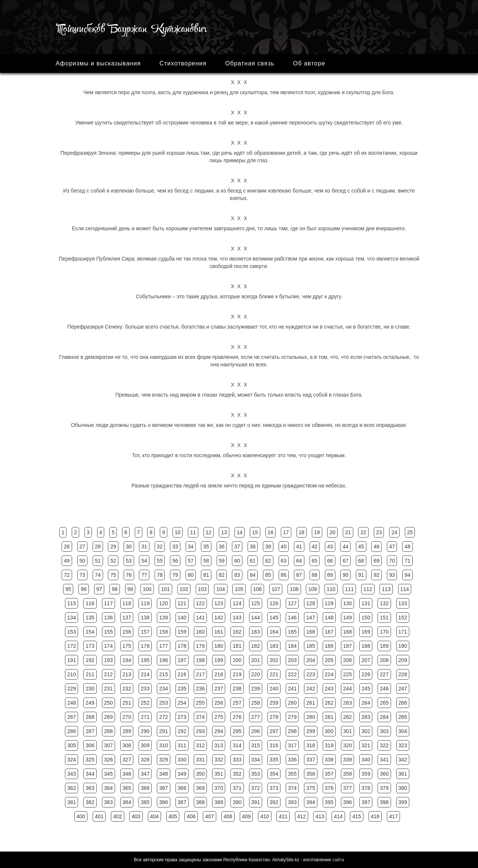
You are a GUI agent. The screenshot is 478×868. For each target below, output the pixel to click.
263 (347, 703)
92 (376, 575)
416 (375, 816)
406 (191, 816)
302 (366, 731)
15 (255, 532)
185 (311, 646)
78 (160, 575)
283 (366, 717)
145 (274, 618)
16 (271, 532)
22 (363, 532)
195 (145, 660)
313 (219, 745)
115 (72, 603)
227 (384, 674)
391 (256, 802)
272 (163, 717)
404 (154, 816)
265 (384, 703)
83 (237, 575)
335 (274, 760)
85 (268, 575)
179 (200, 646)
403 (136, 816)
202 (274, 660)
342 (403, 760)
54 (144, 561)
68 (361, 561)
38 (253, 547)
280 (311, 717)
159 (182, 632)
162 (237, 632)
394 (311, 802)
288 (108, 731)
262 (329, 703)
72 (67, 575)
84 (253, 575)
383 (108, 802)
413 (320, 816)
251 (127, 703)
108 (294, 589)
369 (200, 788)
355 (292, 774)
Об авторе (309, 63)
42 (315, 547)
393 (292, 802)
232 (127, 689)
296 (256, 731)
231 (108, 689)
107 (276, 589)
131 (366, 603)
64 (299, 561)
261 (311, 703)
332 (219, 760)
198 (200, 660)
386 (163, 802)
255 (200, 703)
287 (90, 731)
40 (284, 547)
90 (345, 575)
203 (292, 660)
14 (240, 532)
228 (403, 674)
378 (366, 788)
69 (376, 561)
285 (403, 717)
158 (163, 632)
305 (72, 745)
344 (90, 774)
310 (163, 745)
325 (90, 760)
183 (274, 646)
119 (145, 603)
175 (127, 646)
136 (108, 618)
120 (163, 603)
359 (366, 774)
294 (219, 731)
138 (145, 618)
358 (347, 774)
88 (315, 575)
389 (219, 802)
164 (274, 632)
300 (329, 731)
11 (193, 532)
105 (239, 589)
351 (219, 774)
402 (117, 816)
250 (108, 703)
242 (311, 689)
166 (311, 632)
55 (160, 561)
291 (163, 731)
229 (72, 689)
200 (237, 660)
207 (366, 660)
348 (163, 774)
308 (127, 745)
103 (202, 589)
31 (144, 547)
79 (175, 575)
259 (274, 703)
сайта (338, 860)
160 (200, 632)
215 (163, 674)
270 (127, 717)
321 (366, 745)
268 (90, 717)
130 (347, 603)
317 (292, 745)
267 (72, 717)
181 (237, 646)
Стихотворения (183, 63)
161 (219, 632)
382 (90, 802)
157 (145, 632)
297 (274, 731)
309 (145, 745)
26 (67, 547)
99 (130, 589)
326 (108, 760)
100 (147, 589)
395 (329, 802)
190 (403, 646)
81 (206, 575)
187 (347, 646)
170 (384, 632)
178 (182, 646)
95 (68, 589)
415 (356, 816)
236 (200, 689)
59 (222, 561)
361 (403, 774)
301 (347, 731)
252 (145, 703)
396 (347, 802)
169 (366, 632)
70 (392, 561)
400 (81, 816)
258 (256, 703)
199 (219, 660)
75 (113, 575)
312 (200, 745)
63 (284, 561)
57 (191, 561)
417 (393, 816)
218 (219, 674)
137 (127, 618)
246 (384, 689)
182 (256, 646)
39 (268, 547)
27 (83, 547)
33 (175, 547)
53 (129, 561)
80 (191, 575)
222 (292, 674)
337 (311, 760)
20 (332, 532)
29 (113, 547)
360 (384, 774)
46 (376, 547)
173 (90, 646)
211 (90, 674)
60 (237, 561)
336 (292, 760)
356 (311, 774)
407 (209, 816)
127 (292, 603)
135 (90, 618)
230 (90, 689)
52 (113, 561)
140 (182, 618)
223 (311, 674)
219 (237, 674)
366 (145, 788)
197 (182, 660)
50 (83, 561)
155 (108, 632)
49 (67, 561)
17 (286, 532)
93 (392, 575)
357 (329, 774)
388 (200, 802)
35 (206, 547)
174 (108, 646)
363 (90, 788)
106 (257, 589)
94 (407, 575)
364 (108, 788)
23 (379, 532)
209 (403, 660)
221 (274, 674)
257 (237, 703)
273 (182, 717)
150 (366, 618)
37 (237, 547)
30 (129, 547)
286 (72, 731)
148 (329, 618)
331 (200, 760)
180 (219, 646)
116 (90, 603)
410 (265, 816)
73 (83, 575)
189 (384, 646)
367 (163, 788)
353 (256, 774)
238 (237, 689)
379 (384, 788)
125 (256, 603)
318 (311, 745)
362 (72, 788)
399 (403, 802)
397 (366, 802)
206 (347, 660)
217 (200, 674)
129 (329, 603)
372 (256, 788)
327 (127, 760)
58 (206, 561)
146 (292, 618)
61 (253, 561)
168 (347, 632)
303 (384, 731)
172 (72, 646)
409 (246, 816)
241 (292, 689)
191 (72, 660)
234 (163, 689)
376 (329, 788)
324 (72, 760)
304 (403, 731)
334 (256, 760)
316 (274, 745)
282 (347, 717)
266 (403, 703)
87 (299, 575)
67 (345, 561)
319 (329, 745)
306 (90, 745)
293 (200, 731)
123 (219, 603)
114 (405, 589)
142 (219, 618)
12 (209, 532)
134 (72, 618)
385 (145, 802)
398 (384, 802)
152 (403, 618)
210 (72, 674)
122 (200, 603)
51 (98, 561)
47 (392, 547)
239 (256, 689)
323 (403, 745)
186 (329, 646)
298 (292, 731)
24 (394, 532)
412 (302, 816)
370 (219, 788)
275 (219, 717)
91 (361, 575)
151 (384, 618)
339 (347, 760)
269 (108, 717)
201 (256, 660)
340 (366, 760)
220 (256, 674)
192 (90, 660)
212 (108, 674)
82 (222, 575)
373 (274, 788)
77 (144, 575)
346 (127, 774)
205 (329, 660)
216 (182, 674)
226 (366, 674)
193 (108, 660)
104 (221, 589)
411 (283, 816)
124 (237, 603)
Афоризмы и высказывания (98, 63)
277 (256, 717)
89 (330, 575)
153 (72, 632)
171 (403, 632)
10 (178, 532)
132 (384, 603)
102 (184, 589)
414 (338, 816)
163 (256, 632)
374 (292, 788)
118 (127, 603)
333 (237, 760)
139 (163, 618)
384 (127, 802)
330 (182, 760)
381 (72, 802)
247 (403, 689)
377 (347, 788)
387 (182, 802)
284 (384, 717)
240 (274, 689)
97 (99, 589)
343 (72, 774)
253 (163, 703)
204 (311, 660)
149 (347, 618)
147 (311, 618)
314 (237, 745)
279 (292, 717)
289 (127, 731)
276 (237, 717)
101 (165, 589)
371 (237, 788)
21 (348, 532)
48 (407, 547)
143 (237, 618)
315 (256, 745)
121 (182, 603)
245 (366, 689)
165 (292, 632)
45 (361, 547)
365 (127, 788)
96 (84, 589)
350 (200, 774)
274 (200, 717)
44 (345, 547)
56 (175, 561)
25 (410, 532)
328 (145, 760)
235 (182, 689)
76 (129, 575)
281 (329, 717)
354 (274, 774)
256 (219, 703)
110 (331, 589)
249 (90, 703)
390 (237, 802)
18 (302, 532)
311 (182, 745)
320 (347, 745)
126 (274, 603)
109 (312, 589)
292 (182, 731)
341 (384, 760)
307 (108, 745)
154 (90, 632)
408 (228, 816)
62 (268, 561)
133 (403, 603)
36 (222, 547)
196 (163, 660)
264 (366, 703)
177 (163, 646)
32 (160, 547)
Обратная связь (250, 63)
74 (98, 575)
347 (145, 774)
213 (127, 674)
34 (191, 547)
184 (292, 646)
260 (292, 703)
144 (256, 618)
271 (145, 717)
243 (329, 689)
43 (330, 547)
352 (237, 774)
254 (182, 703)
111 (349, 589)
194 (127, 660)
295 (237, 731)
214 (145, 674)
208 (384, 660)
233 (145, 689)
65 (315, 561)
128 (311, 603)
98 (115, 589)
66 (330, 561)
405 (173, 816)
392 (274, 802)
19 (317, 532)
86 (284, 575)
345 (108, 774)
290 (145, 731)
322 (384, 745)
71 (407, 561)
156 (127, 632)
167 (329, 632)
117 (108, 603)
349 (182, 774)
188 (366, 646)
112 (368, 589)
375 (311, 788)
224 (329, 674)
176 (145, 646)
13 (224, 532)
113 (386, 589)
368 (182, 788)
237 (219, 689)
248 (72, 703)
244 (347, 689)
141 (200, 618)
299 (311, 731)
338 (329, 760)
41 (299, 547)
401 (99, 816)
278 (274, 717)
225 (347, 674)
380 (403, 788)
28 (98, 547)
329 (163, 760)
